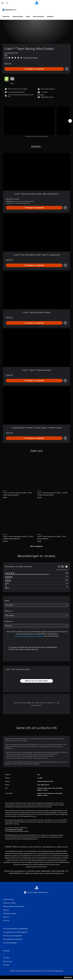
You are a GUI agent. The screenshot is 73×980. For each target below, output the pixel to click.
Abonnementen (39, 16)
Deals (28, 16)
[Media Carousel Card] (29, 121)
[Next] (70, 121)
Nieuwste (6, 16)
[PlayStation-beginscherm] (37, 3)
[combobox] (36, 605)
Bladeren (50, 16)
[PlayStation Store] (10, 10)
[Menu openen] (2, 3)
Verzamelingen (18, 16)
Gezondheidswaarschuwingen (14, 829)
